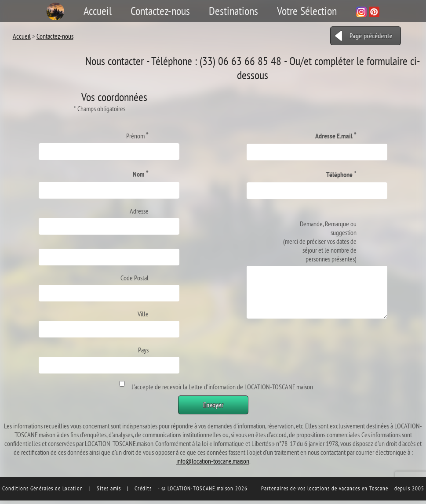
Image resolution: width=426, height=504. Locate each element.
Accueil (98, 11)
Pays (143, 350)
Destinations (233, 11)
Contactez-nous (160, 11)
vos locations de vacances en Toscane (343, 488)
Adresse (139, 211)
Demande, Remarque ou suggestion (320, 241)
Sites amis (109, 488)
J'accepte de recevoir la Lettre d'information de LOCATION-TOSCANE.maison (221, 387)
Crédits (143, 488)
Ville (143, 314)
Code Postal (135, 278)
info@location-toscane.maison (213, 461)
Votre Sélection (307, 11)
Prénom (137, 135)
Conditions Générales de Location (43, 488)
